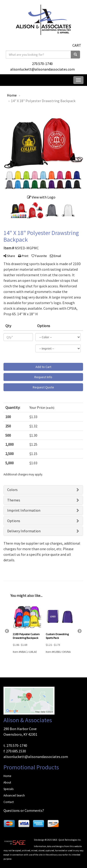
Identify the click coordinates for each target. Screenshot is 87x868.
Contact (9, 802)
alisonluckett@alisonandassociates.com (42, 69)
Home (7, 776)
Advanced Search (14, 795)
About (7, 782)
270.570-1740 (42, 64)
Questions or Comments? (24, 810)
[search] (75, 55)
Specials (8, 789)
